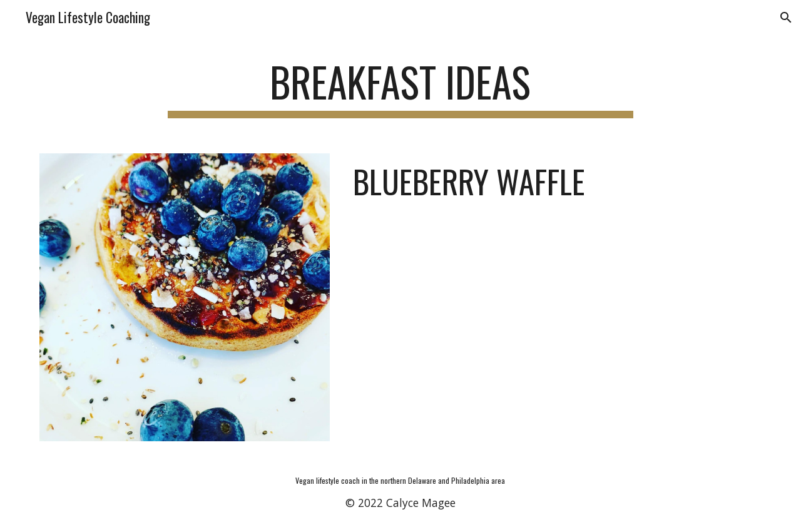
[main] (400, 88)
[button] (786, 18)
